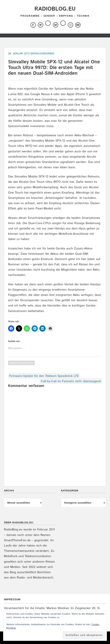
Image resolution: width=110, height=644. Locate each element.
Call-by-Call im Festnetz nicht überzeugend (71, 381)
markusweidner (42, 54)
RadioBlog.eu (55, 9)
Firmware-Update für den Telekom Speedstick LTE (44, 376)
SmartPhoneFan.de (21, 363)
